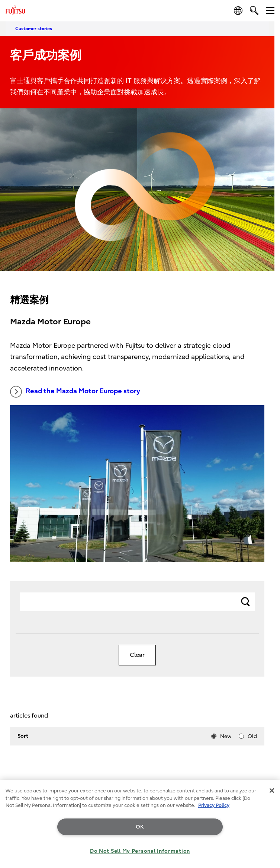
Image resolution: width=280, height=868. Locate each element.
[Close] (272, 791)
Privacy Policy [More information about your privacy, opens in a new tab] (214, 805)
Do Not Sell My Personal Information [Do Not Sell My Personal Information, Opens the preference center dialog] (140, 851)
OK (140, 827)
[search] (254, 10)
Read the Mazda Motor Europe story (75, 392)
